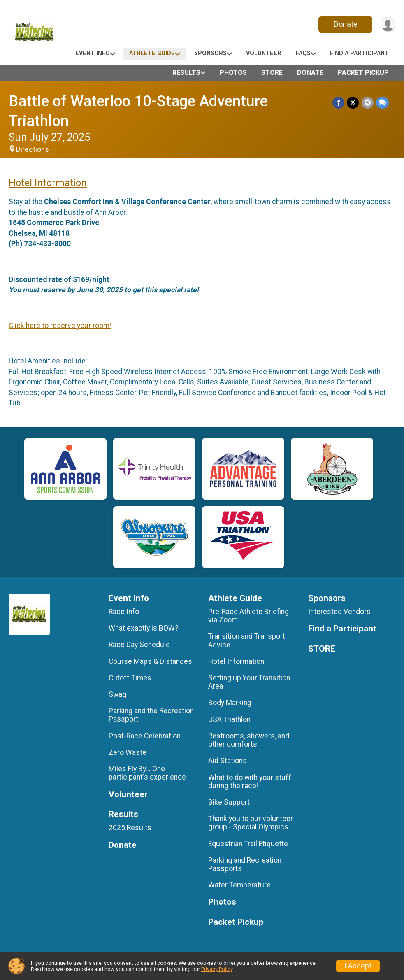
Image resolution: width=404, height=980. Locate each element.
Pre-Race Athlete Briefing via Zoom (248, 616)
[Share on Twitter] (353, 103)
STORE (272, 73)
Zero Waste (128, 752)
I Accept (358, 966)
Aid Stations (228, 761)
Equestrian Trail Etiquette (248, 844)
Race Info (124, 612)
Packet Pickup (363, 73)
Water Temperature (239, 885)
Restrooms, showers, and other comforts (249, 740)
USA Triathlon (229, 719)
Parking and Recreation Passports (245, 864)
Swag (117, 694)
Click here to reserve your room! (60, 326)
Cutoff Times (130, 678)
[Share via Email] (368, 103)
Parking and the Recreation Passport (151, 715)
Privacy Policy (217, 969)
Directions (33, 149)
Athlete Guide (152, 53)
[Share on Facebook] (339, 103)
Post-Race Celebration (145, 736)
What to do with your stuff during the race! (250, 782)
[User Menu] (388, 24)
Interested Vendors (339, 612)
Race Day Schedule (139, 645)
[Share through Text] (382, 103)
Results (186, 73)
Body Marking (230, 703)
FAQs (303, 53)
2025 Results (130, 828)
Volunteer (264, 53)
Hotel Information (48, 183)
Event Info (93, 53)
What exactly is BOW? (144, 628)
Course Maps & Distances (150, 661)
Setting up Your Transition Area (249, 682)
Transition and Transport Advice (247, 640)
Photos (233, 73)
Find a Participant (359, 53)
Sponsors (210, 53)
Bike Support (229, 802)
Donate (345, 24)
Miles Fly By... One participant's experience (147, 773)
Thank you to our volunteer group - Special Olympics (251, 823)
